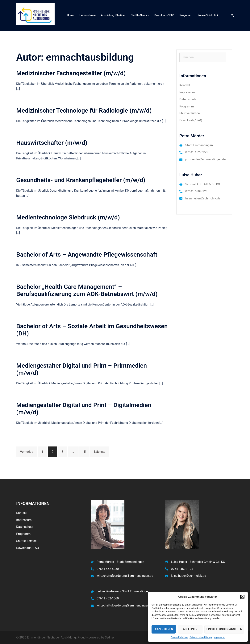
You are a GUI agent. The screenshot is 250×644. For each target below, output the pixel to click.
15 (84, 452)
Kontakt (185, 85)
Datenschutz (188, 99)
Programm (186, 15)
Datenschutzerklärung (201, 637)
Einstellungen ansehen (224, 629)
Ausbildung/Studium (113, 15)
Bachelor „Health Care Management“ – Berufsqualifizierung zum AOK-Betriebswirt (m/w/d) (87, 290)
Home (71, 15)
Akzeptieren (164, 629)
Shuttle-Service (140, 15)
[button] (242, 597)
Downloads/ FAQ (164, 15)
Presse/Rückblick (208, 15)
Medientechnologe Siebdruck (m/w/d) (68, 217)
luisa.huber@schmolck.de (203, 198)
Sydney (110, 637)
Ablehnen (190, 629)
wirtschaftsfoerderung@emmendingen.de (125, 576)
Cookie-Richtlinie (179, 637)
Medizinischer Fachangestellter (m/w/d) (71, 73)
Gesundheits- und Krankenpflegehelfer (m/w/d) (81, 180)
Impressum (219, 637)
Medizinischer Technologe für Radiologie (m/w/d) (84, 110)
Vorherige (27, 452)
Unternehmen (87, 15)
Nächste (100, 452)
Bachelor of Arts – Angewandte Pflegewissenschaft (87, 254)
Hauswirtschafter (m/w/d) (52, 143)
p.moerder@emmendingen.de (205, 159)
